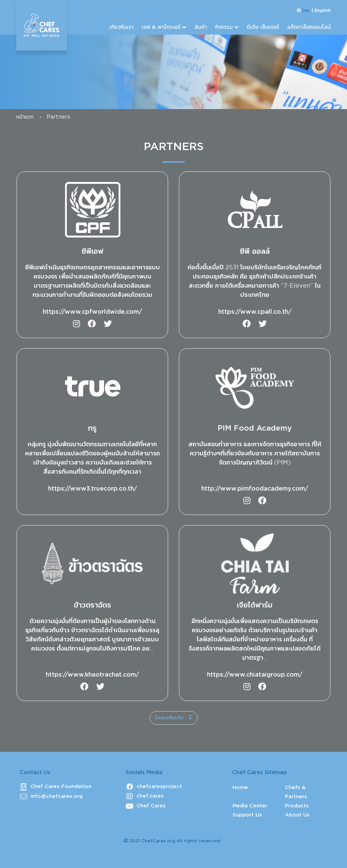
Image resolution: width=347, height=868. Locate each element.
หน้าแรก (25, 117)
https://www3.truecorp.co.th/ (93, 489)
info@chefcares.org (57, 796)
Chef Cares (151, 806)
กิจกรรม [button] (224, 27)
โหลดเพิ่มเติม (170, 718)
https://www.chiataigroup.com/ (255, 675)
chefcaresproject (159, 787)
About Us (297, 815)
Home (240, 788)
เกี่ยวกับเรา (121, 27)
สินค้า (201, 27)
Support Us (247, 815)
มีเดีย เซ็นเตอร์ (263, 27)
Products (297, 806)
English (323, 11)
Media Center (250, 806)
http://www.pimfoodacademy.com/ (255, 489)
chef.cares (150, 796)
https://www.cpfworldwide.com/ (92, 312)
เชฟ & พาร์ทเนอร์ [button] (161, 27)
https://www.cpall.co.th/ (255, 312)
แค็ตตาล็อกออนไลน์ (309, 27)
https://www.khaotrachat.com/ (92, 675)
